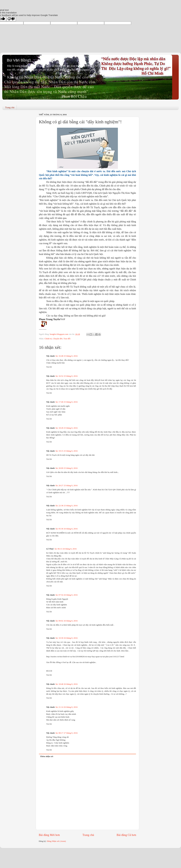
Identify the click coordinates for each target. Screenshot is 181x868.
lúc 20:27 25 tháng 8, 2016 (67, 485)
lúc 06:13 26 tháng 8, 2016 (66, 549)
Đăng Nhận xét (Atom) (56, 841)
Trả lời (49, 367)
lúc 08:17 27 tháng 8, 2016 (67, 733)
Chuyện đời (58, 339)
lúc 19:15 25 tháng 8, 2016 (67, 451)
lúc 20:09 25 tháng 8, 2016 (67, 468)
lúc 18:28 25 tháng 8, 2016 (67, 428)
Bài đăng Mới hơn (49, 835)
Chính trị (48, 339)
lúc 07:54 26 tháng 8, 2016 (67, 595)
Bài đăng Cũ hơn (126, 835)
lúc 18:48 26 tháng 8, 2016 (67, 684)
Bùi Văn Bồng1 (19, 60)
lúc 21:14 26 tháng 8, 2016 (67, 707)
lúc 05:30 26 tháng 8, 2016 (67, 529)
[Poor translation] (11, 19)
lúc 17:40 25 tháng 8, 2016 (67, 402)
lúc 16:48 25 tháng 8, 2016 (67, 356)
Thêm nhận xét (47, 756)
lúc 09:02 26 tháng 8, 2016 (67, 621)
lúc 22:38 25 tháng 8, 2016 (67, 506)
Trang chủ (10, 107)
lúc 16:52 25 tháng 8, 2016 (67, 376)
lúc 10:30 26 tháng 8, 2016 (67, 638)
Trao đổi (67, 339)
